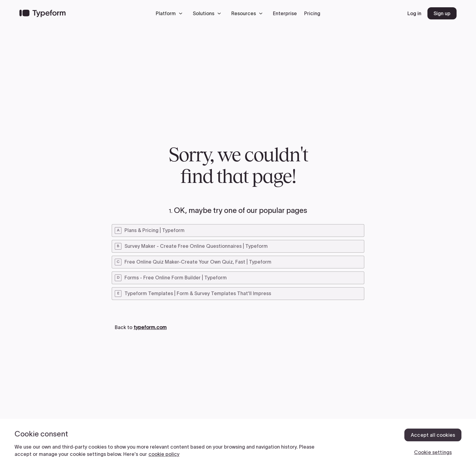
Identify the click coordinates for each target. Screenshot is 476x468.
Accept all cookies (433, 435)
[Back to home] (42, 13)
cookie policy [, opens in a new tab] (164, 454)
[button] (171, 13)
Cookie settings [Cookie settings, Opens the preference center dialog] (433, 452)
